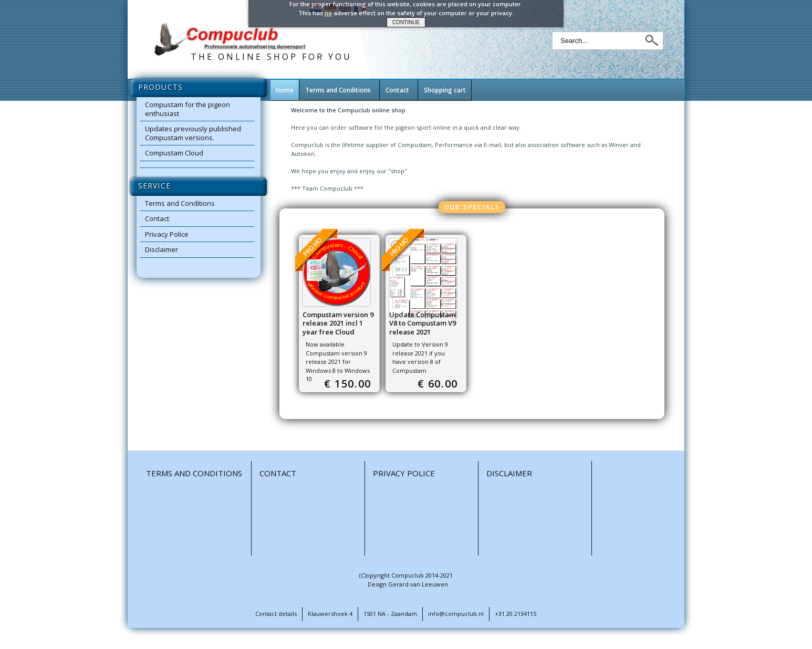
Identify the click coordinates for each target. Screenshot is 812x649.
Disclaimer (162, 249)
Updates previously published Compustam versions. (193, 133)
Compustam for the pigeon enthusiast (188, 109)
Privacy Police (167, 234)
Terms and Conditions (180, 203)
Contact (157, 218)
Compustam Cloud (174, 153)
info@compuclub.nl (456, 614)
